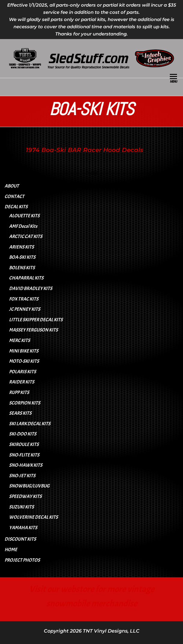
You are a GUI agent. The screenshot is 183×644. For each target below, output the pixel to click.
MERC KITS (19, 340)
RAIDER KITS (22, 382)
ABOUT (12, 186)
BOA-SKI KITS (22, 257)
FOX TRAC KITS (24, 299)
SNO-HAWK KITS (26, 465)
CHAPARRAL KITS (26, 278)
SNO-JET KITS (22, 476)
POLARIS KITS (22, 372)
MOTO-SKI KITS (24, 361)
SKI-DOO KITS (23, 434)
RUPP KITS (19, 392)
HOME (11, 550)
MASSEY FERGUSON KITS (33, 330)
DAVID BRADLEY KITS (31, 288)
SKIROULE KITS (24, 444)
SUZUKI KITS (21, 507)
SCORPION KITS (25, 403)
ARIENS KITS (21, 247)
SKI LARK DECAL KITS (30, 424)
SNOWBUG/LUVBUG (29, 486)
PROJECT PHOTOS (22, 560)
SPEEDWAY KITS (25, 496)
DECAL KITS (16, 207)
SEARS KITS (20, 413)
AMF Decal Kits (23, 226)
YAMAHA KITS (23, 528)
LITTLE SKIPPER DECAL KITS (36, 320)
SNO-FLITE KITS (24, 455)
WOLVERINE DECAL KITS (33, 517)
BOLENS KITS (22, 268)
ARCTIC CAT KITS (26, 237)
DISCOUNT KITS (20, 539)
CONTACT (14, 197)
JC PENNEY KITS (25, 309)
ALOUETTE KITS (24, 216)
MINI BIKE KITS (24, 351)
